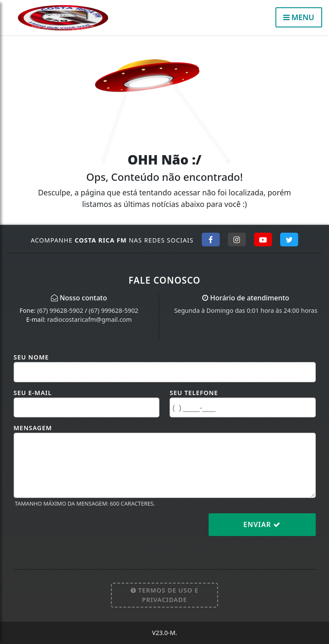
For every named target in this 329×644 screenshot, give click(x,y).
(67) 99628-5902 (60, 310)
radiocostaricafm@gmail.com (89, 319)
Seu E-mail (33, 393)
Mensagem (33, 428)
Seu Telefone (194, 393)
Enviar (262, 524)
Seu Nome (31, 357)
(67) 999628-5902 (114, 310)
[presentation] (79, 531)
